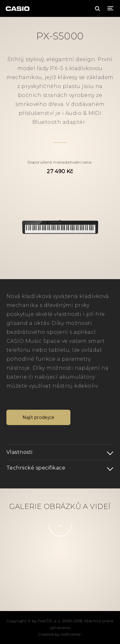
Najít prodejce (39, 417)
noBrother (71, 634)
